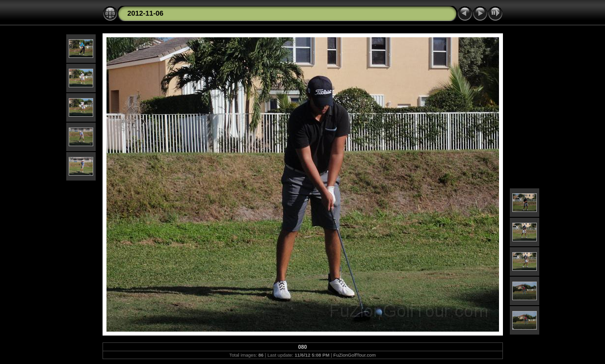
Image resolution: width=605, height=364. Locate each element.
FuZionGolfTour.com (354, 355)
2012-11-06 (146, 13)
